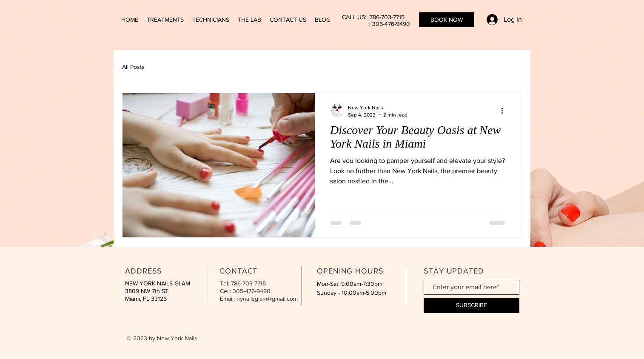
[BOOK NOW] (446, 20)
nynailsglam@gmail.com (267, 299)
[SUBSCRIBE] (472, 306)
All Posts (133, 67)
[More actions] (505, 111)
